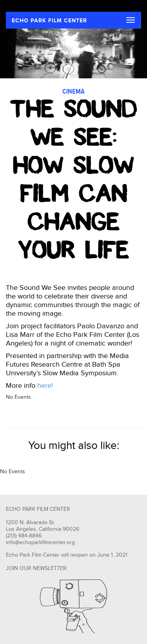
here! (45, 386)
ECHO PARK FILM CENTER (49, 21)
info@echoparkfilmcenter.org (40, 543)
